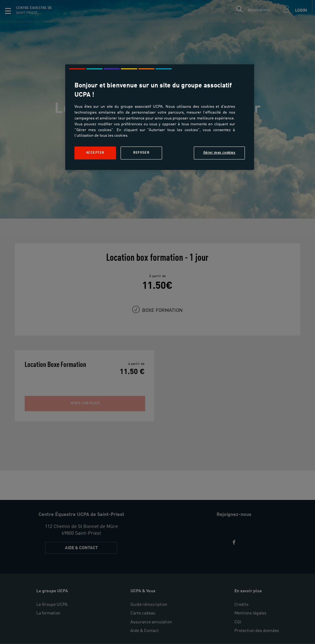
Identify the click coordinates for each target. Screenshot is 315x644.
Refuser (141, 153)
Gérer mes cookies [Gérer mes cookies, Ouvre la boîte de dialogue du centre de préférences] (219, 153)
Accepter (95, 153)
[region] (160, 117)
